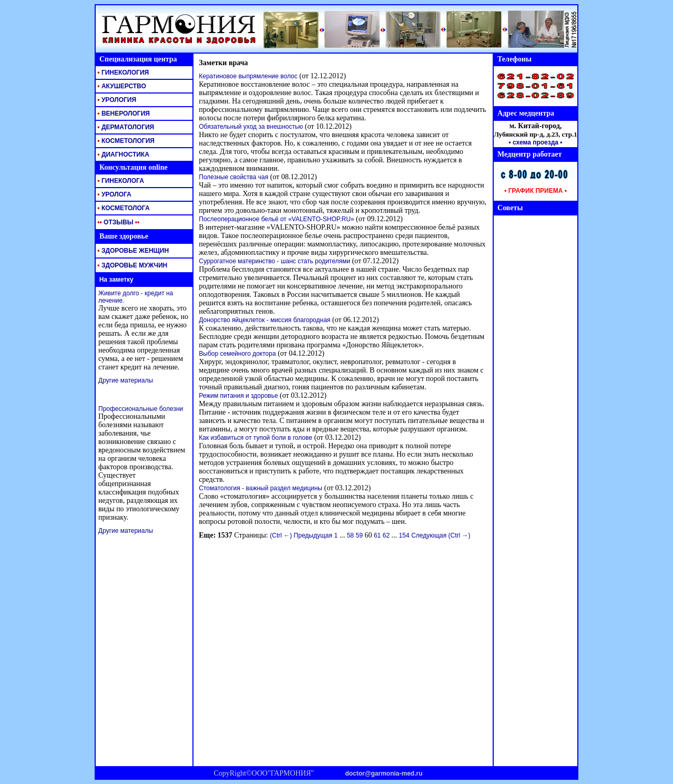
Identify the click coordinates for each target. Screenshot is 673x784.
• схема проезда (534, 142)
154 (404, 535)
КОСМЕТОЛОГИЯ (125, 141)
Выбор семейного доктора (237, 354)
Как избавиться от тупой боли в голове (256, 438)
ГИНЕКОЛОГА (120, 181)
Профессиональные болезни (141, 409)
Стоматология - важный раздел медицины (261, 488)
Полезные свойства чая (233, 177)
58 (350, 535)
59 (359, 535)
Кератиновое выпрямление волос (248, 76)
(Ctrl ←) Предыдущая (301, 535)
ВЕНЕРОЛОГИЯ (123, 114)
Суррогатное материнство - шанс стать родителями (274, 261)
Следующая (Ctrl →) (441, 535)
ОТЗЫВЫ (118, 222)
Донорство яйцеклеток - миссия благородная (264, 320)
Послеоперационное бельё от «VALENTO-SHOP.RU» (276, 219)
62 (386, 535)
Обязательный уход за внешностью (251, 127)
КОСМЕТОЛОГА (123, 208)
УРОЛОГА (114, 194)
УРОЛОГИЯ (116, 100)
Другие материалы (126, 380)
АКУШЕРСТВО (121, 86)
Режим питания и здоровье (238, 396)
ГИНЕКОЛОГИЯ (122, 73)
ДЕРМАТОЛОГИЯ (125, 127)
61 (377, 535)
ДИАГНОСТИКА (123, 154)
